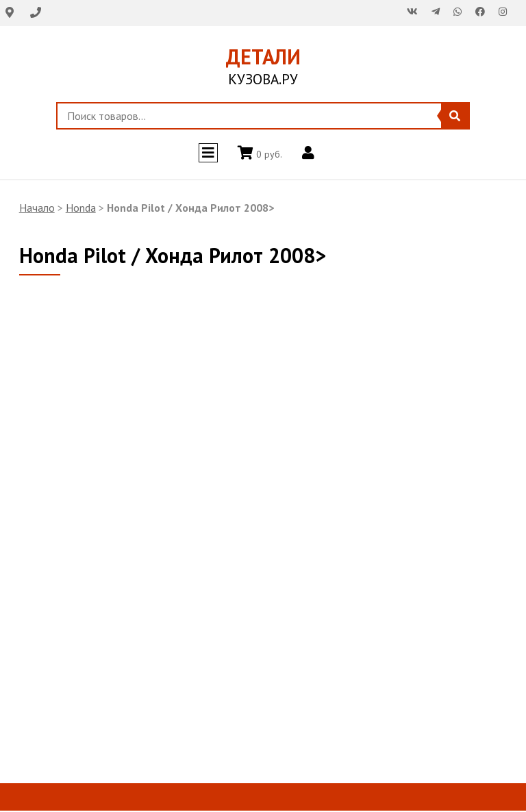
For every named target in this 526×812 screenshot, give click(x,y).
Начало (37, 208)
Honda (81, 208)
